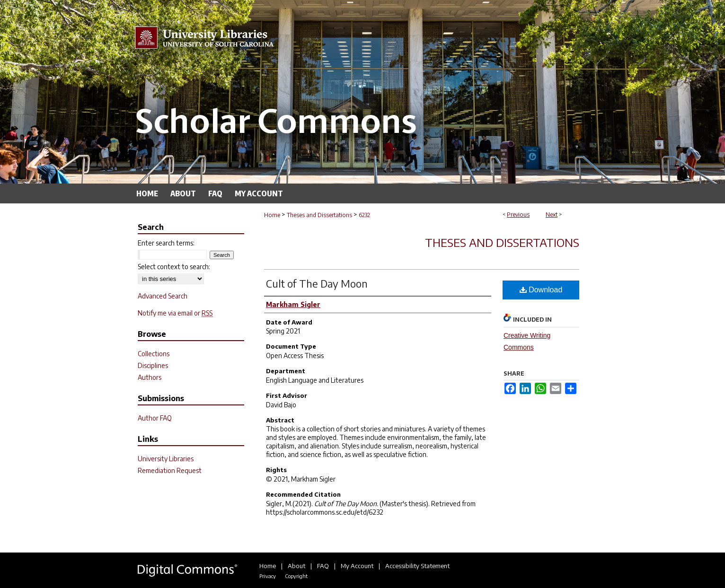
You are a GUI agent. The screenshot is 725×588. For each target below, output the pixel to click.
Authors (150, 377)
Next (552, 215)
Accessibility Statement (417, 566)
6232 (364, 215)
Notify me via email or (175, 313)
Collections (154, 354)
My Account (357, 566)
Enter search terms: (166, 243)
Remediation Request (170, 470)
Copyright (296, 576)
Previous (518, 215)
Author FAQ (155, 418)
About (296, 566)
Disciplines (153, 365)
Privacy (268, 576)
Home (272, 215)
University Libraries (166, 459)
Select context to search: (174, 267)
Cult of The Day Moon (317, 283)
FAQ (323, 566)
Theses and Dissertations (319, 215)
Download (541, 290)
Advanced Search (163, 296)
